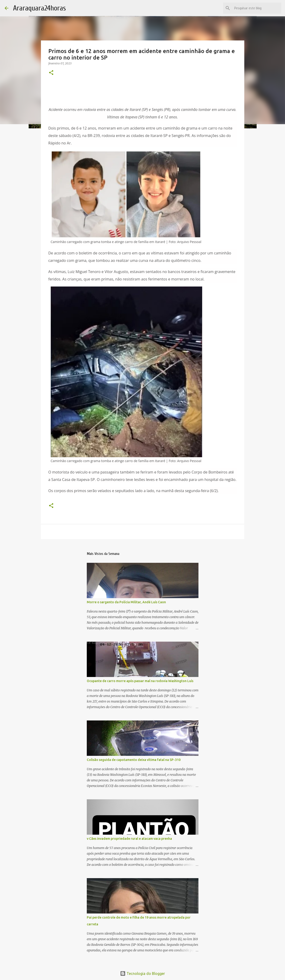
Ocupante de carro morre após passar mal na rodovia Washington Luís (140, 681)
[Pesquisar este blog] (257, 8)
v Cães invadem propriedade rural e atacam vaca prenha (129, 839)
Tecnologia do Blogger (142, 973)
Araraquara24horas (39, 8)
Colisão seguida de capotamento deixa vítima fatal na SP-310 (134, 760)
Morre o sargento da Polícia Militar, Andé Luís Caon (126, 602)
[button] (51, 73)
